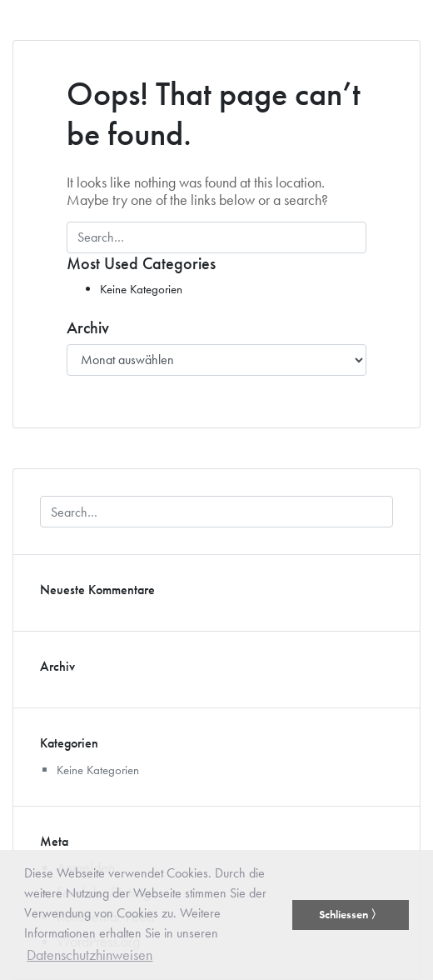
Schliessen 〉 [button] (351, 914)
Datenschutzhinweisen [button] (90, 955)
